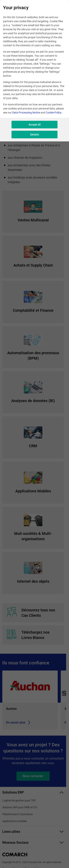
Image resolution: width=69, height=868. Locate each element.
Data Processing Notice (26, 113)
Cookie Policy (54, 113)
